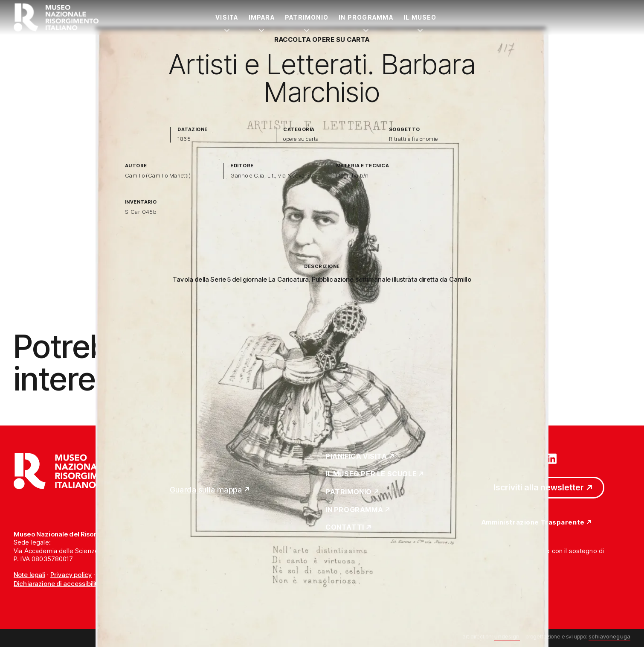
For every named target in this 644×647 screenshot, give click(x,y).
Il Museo (420, 17)
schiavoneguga (609, 636)
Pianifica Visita (356, 457)
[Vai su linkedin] (551, 458)
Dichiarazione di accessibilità (57, 584)
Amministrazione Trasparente (533, 523)
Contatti (345, 528)
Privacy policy (71, 575)
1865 (184, 139)
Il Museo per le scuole (371, 474)
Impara (262, 17)
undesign (507, 636)
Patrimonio (307, 17)
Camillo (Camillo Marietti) (158, 176)
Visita (227, 17)
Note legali (29, 575)
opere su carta (301, 139)
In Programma (366, 17)
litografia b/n (352, 176)
